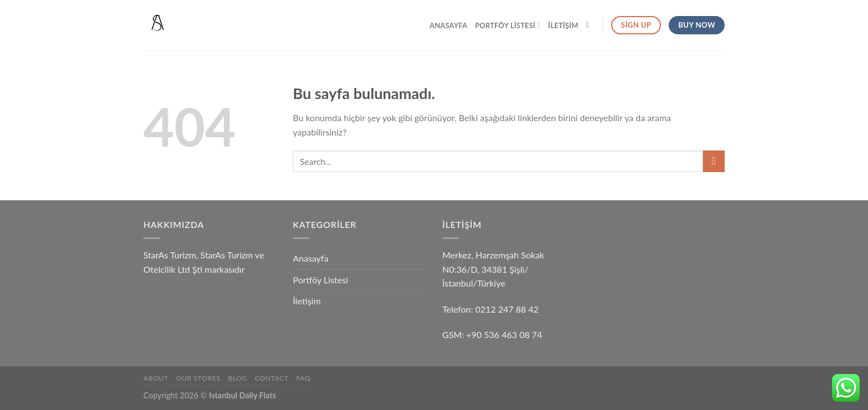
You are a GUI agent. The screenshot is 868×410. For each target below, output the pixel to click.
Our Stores (198, 378)
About (156, 378)
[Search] (590, 25)
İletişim (563, 25)
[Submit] (714, 161)
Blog (238, 378)
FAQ (303, 378)
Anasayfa (448, 25)
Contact (272, 378)
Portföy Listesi (508, 25)
